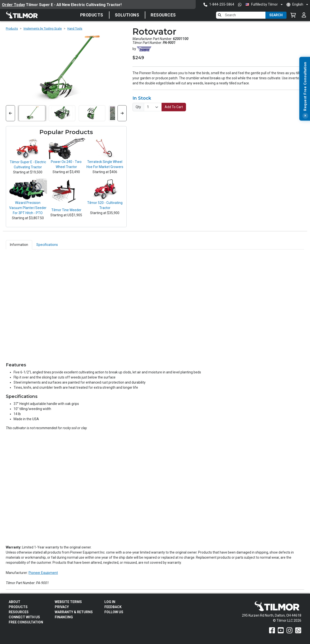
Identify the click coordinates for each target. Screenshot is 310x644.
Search (276, 15)
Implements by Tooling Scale (43, 29)
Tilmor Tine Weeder (66, 210)
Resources (163, 15)
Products (92, 15)
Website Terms (68, 602)
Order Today (13, 5)
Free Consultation (26, 622)
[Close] (305, 133)
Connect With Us (24, 617)
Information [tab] (19, 245)
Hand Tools (75, 29)
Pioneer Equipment (43, 573)
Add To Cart (174, 107)
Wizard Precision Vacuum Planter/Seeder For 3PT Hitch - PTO (28, 208)
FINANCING (64, 617)
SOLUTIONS (127, 15)
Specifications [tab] (47, 245)
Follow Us (114, 612)
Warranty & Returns (74, 612)
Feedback (113, 607)
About (15, 602)
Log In (110, 602)
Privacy (62, 607)
